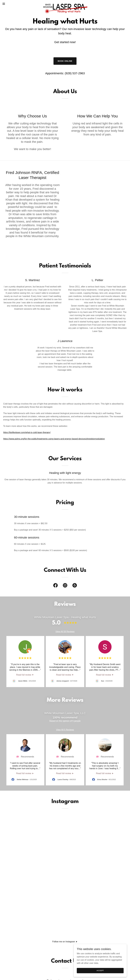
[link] (65, 4)
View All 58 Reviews (65, 632)
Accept (100, 970)
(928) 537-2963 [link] (75, 73)
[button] (11, 4)
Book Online (65, 61)
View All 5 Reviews (65, 730)
